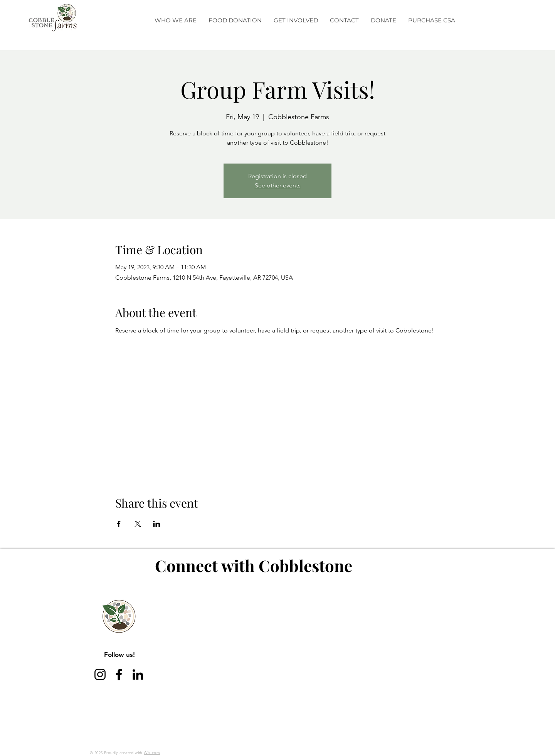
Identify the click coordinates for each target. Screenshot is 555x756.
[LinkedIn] (138, 674)
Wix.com (152, 753)
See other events (278, 185)
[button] (175, 20)
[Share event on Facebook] (119, 524)
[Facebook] (119, 674)
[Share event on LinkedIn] (157, 524)
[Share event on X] (138, 524)
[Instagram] (100, 674)
